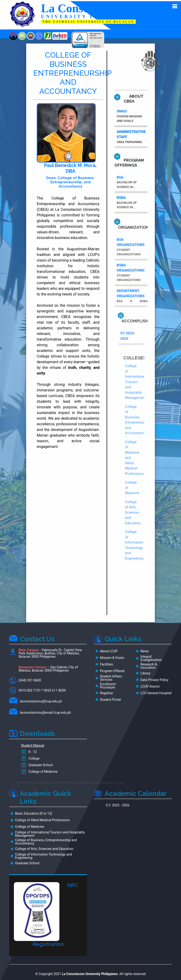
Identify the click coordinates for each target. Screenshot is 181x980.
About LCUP (109, 650)
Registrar (107, 692)
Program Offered (112, 670)
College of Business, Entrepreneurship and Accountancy (46, 841)
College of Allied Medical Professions (42, 819)
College (33, 757)
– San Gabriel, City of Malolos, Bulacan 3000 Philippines (48, 668)
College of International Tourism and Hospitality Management (50, 833)
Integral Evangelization (151, 657)
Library (145, 672)
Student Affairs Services (111, 677)
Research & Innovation (149, 665)
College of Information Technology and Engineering (43, 855)
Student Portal (110, 698)
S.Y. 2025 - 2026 (118, 804)
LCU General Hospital (156, 692)
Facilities (106, 663)
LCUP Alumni (150, 685)
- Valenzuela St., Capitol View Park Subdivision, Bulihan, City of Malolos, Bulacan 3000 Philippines (46, 652)
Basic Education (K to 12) (34, 812)
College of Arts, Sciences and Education (44, 848)
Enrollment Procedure (108, 685)
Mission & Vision (112, 657)
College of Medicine (42, 770)
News (145, 650)
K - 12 (32, 751)
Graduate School (40, 764)
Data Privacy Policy (154, 679)
